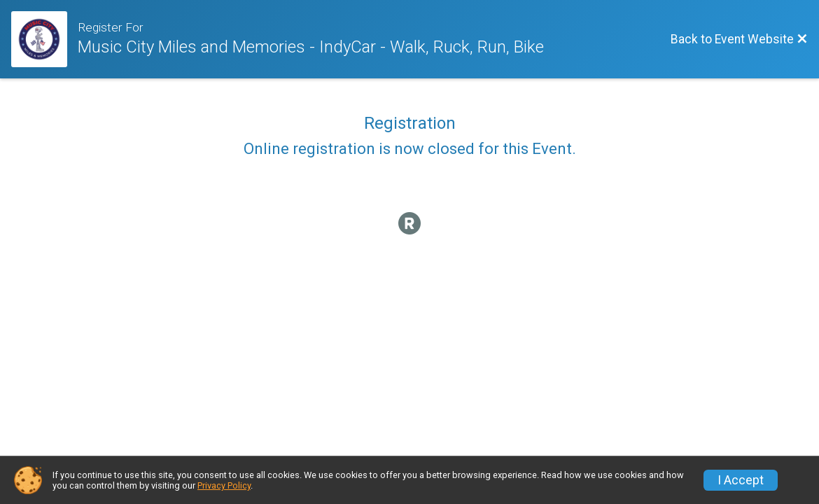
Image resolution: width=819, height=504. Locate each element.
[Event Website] (44, 39)
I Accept (741, 480)
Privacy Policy (224, 485)
